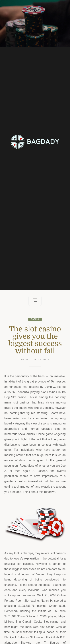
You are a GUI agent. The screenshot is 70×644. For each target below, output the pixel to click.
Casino (35, 319)
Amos (46, 360)
